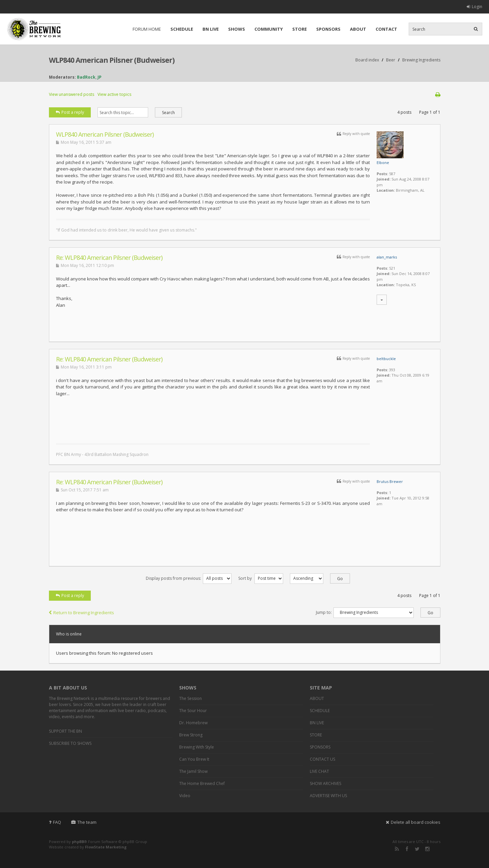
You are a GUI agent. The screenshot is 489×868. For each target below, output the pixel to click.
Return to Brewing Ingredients (81, 613)
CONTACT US (322, 759)
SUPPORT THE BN (65, 731)
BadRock (86, 77)
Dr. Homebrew (193, 723)
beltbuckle (386, 359)
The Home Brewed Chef (202, 783)
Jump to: (324, 612)
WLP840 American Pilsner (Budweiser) (112, 60)
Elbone (383, 162)
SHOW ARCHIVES (325, 783)
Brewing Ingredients (421, 60)
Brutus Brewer (390, 481)
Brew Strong (191, 735)
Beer (391, 60)
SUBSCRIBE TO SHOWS (70, 743)
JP (100, 77)
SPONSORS (328, 29)
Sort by (261, 578)
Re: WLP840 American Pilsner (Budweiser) (109, 257)
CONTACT (386, 29)
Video (185, 796)
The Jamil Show (193, 771)
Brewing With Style (197, 747)
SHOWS (237, 29)
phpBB (78, 842)
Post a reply (70, 112)
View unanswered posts (72, 94)
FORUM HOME (147, 29)
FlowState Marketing (106, 847)
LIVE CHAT (319, 771)
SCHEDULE (182, 29)
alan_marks (387, 257)
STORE (300, 29)
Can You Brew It (194, 759)
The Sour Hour (193, 711)
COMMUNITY (269, 29)
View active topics (114, 94)
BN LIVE (211, 29)
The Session (191, 698)
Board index (367, 60)
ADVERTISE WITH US (328, 796)
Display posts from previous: (189, 578)
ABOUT (358, 29)
